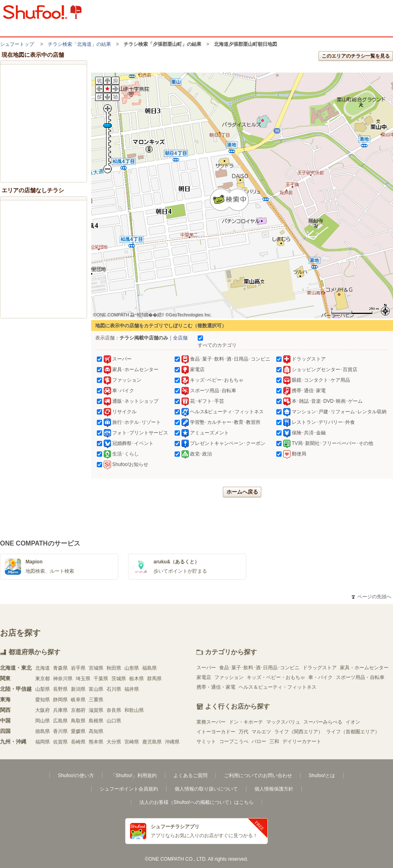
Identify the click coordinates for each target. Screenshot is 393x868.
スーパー (206, 668)
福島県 (150, 668)
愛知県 (43, 700)
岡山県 (43, 721)
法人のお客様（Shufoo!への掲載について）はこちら (196, 802)
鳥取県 (78, 721)
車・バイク (320, 677)
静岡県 (60, 700)
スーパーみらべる (323, 722)
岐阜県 (78, 700)
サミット (206, 741)
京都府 (78, 710)
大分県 (114, 742)
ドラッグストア (320, 668)
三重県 (96, 700)
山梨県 (43, 689)
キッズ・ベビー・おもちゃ (276, 677)
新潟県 (78, 689)
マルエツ (261, 732)
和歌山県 (134, 710)
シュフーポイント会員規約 (129, 789)
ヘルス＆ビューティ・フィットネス (278, 687)
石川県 (114, 689)
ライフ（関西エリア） (299, 732)
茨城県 (119, 679)
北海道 (43, 668)
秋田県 (114, 668)
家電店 (204, 677)
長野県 (60, 689)
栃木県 (137, 679)
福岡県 (43, 742)
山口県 (114, 721)
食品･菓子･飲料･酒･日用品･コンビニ (259, 668)
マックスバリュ (283, 722)
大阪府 (43, 710)
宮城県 (96, 668)
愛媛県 (78, 731)
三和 (274, 741)
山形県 (132, 668)
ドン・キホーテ (246, 722)
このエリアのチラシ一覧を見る (356, 56)
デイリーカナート (302, 741)
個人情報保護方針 (274, 789)
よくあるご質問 (190, 776)
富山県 (96, 689)
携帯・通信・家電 (216, 687)
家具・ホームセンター (364, 668)
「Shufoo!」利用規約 (133, 776)
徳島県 (43, 731)
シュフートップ (17, 44)
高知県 (96, 731)
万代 (243, 732)
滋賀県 (96, 710)
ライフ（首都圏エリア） (353, 732)
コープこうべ (234, 741)
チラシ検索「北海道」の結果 (79, 44)
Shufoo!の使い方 (76, 776)
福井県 (132, 689)
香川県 (60, 731)
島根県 (96, 721)
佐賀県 (60, 742)
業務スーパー (211, 722)
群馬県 (154, 679)
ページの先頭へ (372, 597)
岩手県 (78, 668)
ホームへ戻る (242, 492)
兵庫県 (60, 710)
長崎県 (78, 742)
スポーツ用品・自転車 (360, 677)
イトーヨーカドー (216, 732)
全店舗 (180, 338)
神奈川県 (63, 679)
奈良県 (114, 710)
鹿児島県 (152, 742)
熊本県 (96, 742)
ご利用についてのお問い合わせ (258, 776)
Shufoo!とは (322, 776)
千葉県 (101, 679)
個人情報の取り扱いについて (206, 789)
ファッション (229, 677)
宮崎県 (132, 742)
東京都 (43, 679)
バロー (259, 741)
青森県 (60, 668)
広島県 (60, 721)
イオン (353, 722)
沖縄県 (172, 742)
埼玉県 (83, 679)
